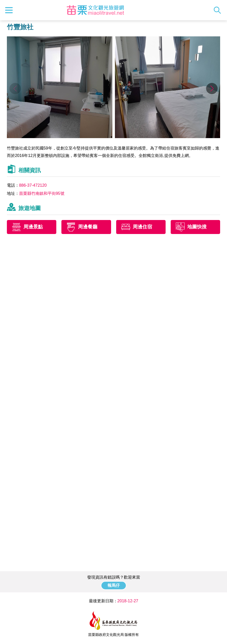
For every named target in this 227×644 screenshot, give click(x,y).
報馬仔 (114, 585)
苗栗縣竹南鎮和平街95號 (42, 193)
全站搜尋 (219, 10)
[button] (212, 89)
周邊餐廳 (88, 227)
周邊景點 (33, 227)
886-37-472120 (33, 185)
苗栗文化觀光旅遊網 (95, 10)
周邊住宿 (142, 227)
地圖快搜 (197, 227)
